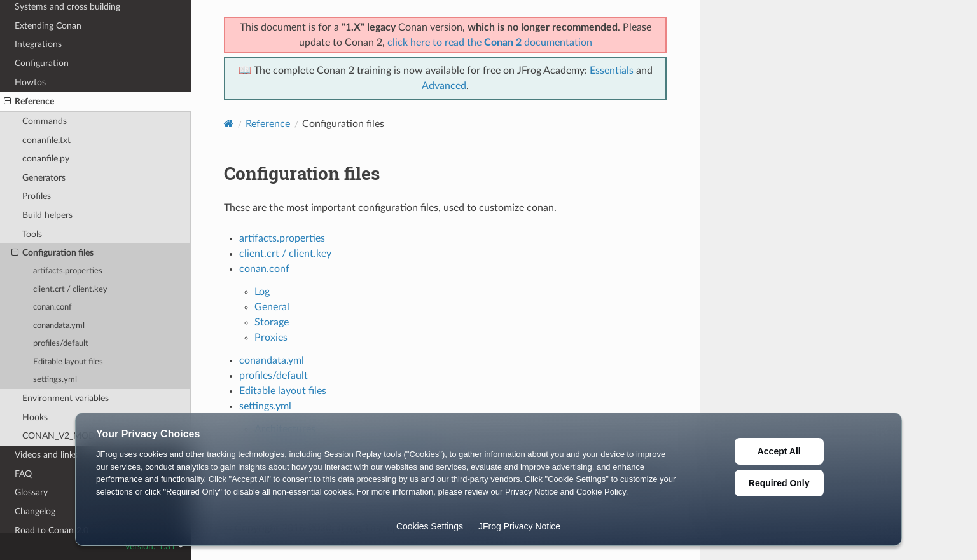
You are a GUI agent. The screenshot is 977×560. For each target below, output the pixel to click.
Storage (272, 322)
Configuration (42, 63)
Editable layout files (68, 362)
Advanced (444, 86)
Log (262, 292)
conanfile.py (46, 159)
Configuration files (52, 253)
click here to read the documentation (490, 43)
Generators (44, 178)
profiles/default (61, 344)
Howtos (30, 82)
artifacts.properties (68, 271)
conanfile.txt (46, 140)
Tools (32, 234)
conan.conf (52, 307)
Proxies (271, 338)
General (272, 307)
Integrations (38, 44)
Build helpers (47, 215)
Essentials (612, 71)
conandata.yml (59, 326)
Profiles (37, 196)
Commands (45, 121)
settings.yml (55, 380)
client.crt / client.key (70, 290)
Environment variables (66, 398)
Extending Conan (48, 26)
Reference (29, 102)
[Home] (229, 124)
